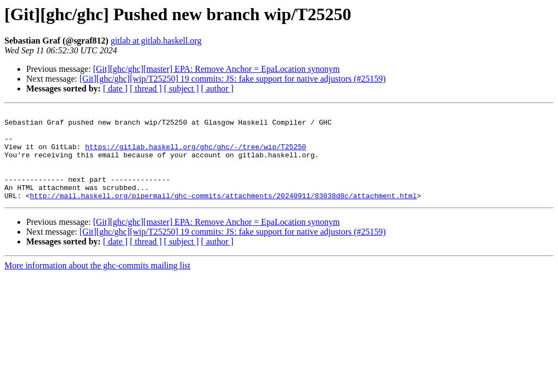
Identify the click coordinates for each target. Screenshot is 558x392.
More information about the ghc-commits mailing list (97, 283)
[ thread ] (146, 88)
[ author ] (217, 88)
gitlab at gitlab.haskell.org (156, 41)
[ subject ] (181, 88)
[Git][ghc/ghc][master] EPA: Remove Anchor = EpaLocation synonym (217, 69)
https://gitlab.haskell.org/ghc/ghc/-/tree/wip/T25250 (196, 155)
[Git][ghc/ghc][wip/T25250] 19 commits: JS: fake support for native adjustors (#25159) (233, 79)
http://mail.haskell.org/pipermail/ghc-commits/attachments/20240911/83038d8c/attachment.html (223, 213)
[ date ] (115, 88)
